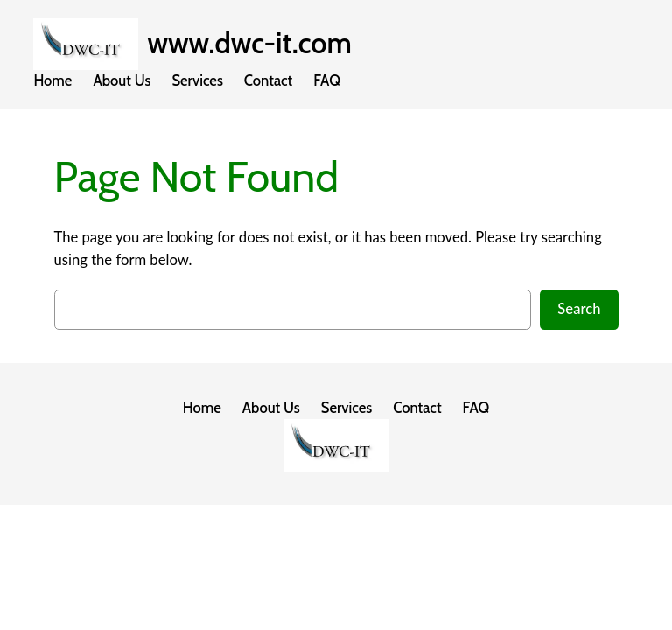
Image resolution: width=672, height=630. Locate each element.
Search (579, 309)
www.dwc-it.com (249, 43)
